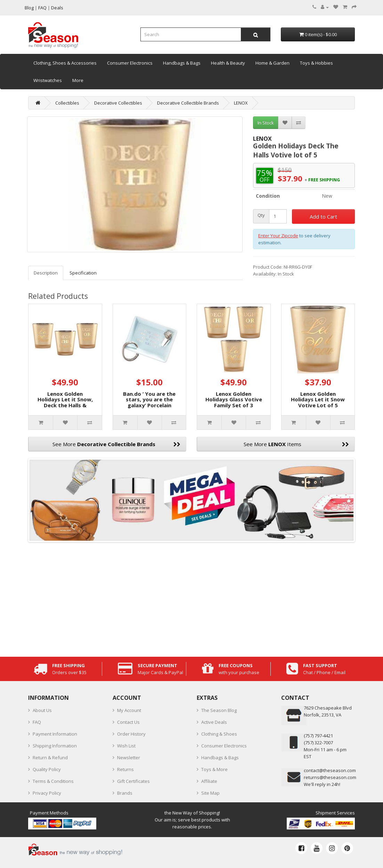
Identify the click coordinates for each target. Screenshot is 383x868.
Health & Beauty (228, 63)
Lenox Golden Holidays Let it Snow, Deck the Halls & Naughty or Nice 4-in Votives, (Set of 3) (65, 405)
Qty (261, 215)
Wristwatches (48, 80)
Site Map (210, 793)
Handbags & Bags (182, 63)
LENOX (241, 103)
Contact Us (128, 722)
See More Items (296, 444)
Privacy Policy (47, 793)
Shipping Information (55, 746)
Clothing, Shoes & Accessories (65, 63)
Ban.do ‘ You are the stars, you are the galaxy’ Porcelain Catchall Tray (149, 402)
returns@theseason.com (330, 777)
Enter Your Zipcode (278, 236)
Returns (125, 769)
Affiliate (209, 781)
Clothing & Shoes (219, 734)
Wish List (126, 746)
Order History (131, 734)
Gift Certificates (133, 781)
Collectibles (67, 103)
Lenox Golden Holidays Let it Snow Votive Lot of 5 (318, 399)
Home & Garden (272, 63)
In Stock (266, 123)
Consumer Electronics (130, 63)
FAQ (37, 722)
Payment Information (55, 734)
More (78, 80)
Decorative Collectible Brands (188, 103)
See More (117, 444)
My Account (129, 710)
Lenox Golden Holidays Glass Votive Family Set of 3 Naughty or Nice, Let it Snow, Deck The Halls (234, 408)
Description (46, 273)
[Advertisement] (191, 598)
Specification (83, 273)
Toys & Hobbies (316, 63)
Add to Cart (323, 216)
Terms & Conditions (53, 781)
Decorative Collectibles (118, 103)
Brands (125, 793)
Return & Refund (50, 758)
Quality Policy (47, 769)
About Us (42, 710)
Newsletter (129, 758)
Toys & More (214, 769)
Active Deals (214, 722)
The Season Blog (219, 710)
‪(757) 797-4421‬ (318, 736)
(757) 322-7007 (318, 743)
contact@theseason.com (330, 770)
